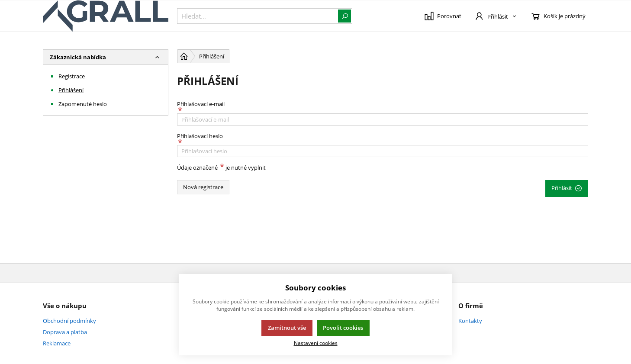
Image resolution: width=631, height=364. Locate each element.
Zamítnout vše (287, 328)
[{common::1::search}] (265, 16)
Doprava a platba (65, 332)
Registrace (72, 76)
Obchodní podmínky (69, 321)
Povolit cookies (343, 328)
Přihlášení (71, 90)
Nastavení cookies (316, 343)
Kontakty (470, 321)
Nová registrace (203, 187)
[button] (157, 57)
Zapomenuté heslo (83, 104)
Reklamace (57, 343)
